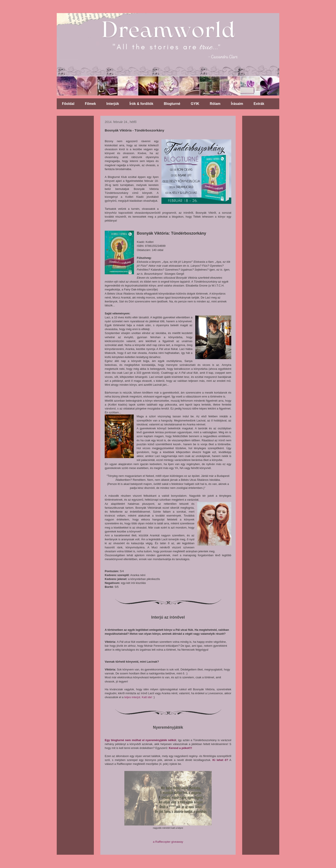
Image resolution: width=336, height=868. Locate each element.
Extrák (259, 104)
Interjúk (113, 104)
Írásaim (237, 104)
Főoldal (68, 104)
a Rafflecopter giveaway (168, 842)
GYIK (195, 104)
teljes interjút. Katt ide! (138, 697)
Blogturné (172, 104)
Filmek (90, 104)
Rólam (215, 104)
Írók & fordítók (141, 104)
